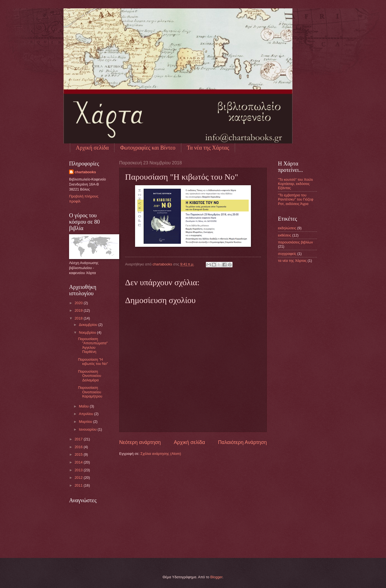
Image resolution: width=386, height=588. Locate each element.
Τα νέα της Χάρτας (208, 148)
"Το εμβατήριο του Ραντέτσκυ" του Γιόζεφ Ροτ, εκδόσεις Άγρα (296, 199)
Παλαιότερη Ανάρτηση (242, 442)
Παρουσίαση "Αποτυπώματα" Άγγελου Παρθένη (93, 345)
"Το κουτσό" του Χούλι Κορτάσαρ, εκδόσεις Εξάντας (295, 184)
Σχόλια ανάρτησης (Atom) (161, 454)
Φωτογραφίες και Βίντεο (148, 148)
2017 (79, 439)
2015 (79, 454)
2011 (79, 485)
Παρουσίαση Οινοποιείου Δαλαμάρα (90, 376)
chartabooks (85, 172)
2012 (79, 478)
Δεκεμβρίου (88, 325)
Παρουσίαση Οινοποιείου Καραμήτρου (90, 392)
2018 (79, 318)
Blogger (216, 577)
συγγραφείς (287, 254)
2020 (79, 303)
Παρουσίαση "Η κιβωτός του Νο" (93, 362)
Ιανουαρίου (88, 429)
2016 (79, 447)
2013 (79, 470)
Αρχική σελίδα (92, 148)
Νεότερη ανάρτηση (140, 442)
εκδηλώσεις (287, 228)
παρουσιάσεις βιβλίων (295, 242)
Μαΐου (84, 406)
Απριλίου (86, 414)
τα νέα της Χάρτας (292, 261)
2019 (79, 310)
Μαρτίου (86, 422)
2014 (79, 462)
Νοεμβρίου (88, 332)
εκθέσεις (285, 235)
